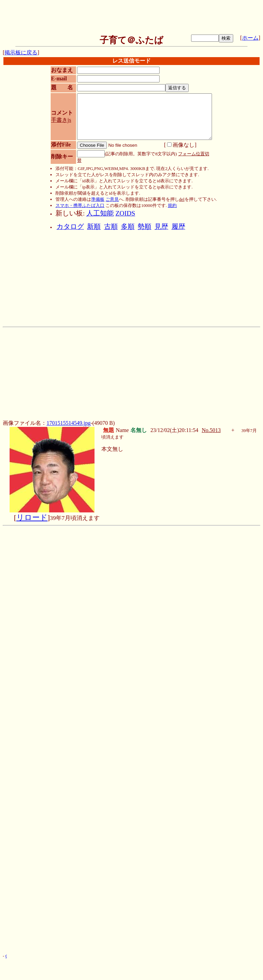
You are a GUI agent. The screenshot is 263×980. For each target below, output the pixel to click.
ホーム (250, 38)
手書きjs (61, 120)
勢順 (145, 227)
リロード (32, 518)
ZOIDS (125, 213)
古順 (111, 227)
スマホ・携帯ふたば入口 (80, 205)
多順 (128, 227)
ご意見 (112, 199)
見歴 (161, 227)
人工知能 (100, 213)
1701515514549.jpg (68, 423)
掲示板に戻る (21, 53)
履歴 (178, 227)
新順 (94, 227)
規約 (172, 205)
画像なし (181, 145)
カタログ (70, 227)
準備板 (98, 199)
